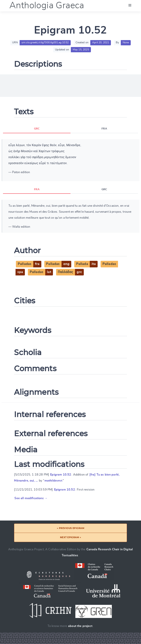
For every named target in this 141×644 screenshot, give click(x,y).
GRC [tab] (37, 129)
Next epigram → (71, 537)
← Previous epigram (71, 528)
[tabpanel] (70, 160)
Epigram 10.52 (61, 475)
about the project (80, 626)
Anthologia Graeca (47, 6)
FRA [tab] (104, 129)
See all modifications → (31, 498)
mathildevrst (53, 481)
